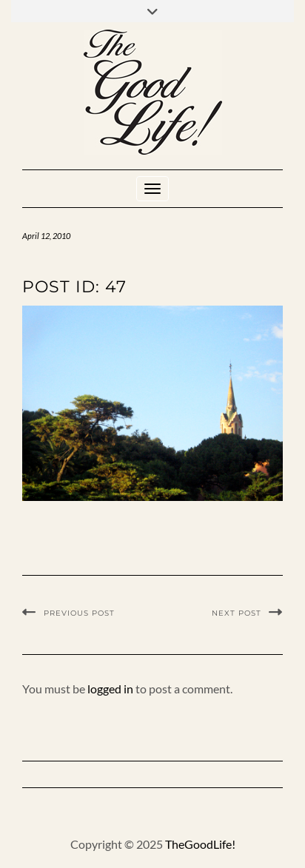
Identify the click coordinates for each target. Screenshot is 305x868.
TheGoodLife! (200, 844)
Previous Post (79, 613)
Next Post (237, 613)
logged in (110, 689)
